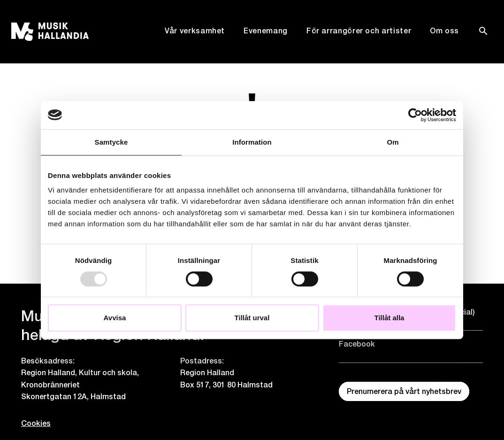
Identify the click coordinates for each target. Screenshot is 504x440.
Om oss (444, 31)
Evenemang (266, 31)
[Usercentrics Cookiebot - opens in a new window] (415, 115)
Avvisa (115, 318)
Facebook (357, 344)
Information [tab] (252, 142)
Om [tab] (393, 142)
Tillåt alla (389, 318)
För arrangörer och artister (359, 31)
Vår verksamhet (195, 31)
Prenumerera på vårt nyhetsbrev (404, 391)
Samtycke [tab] (111, 142)
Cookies (34, 423)
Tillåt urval (252, 318)
